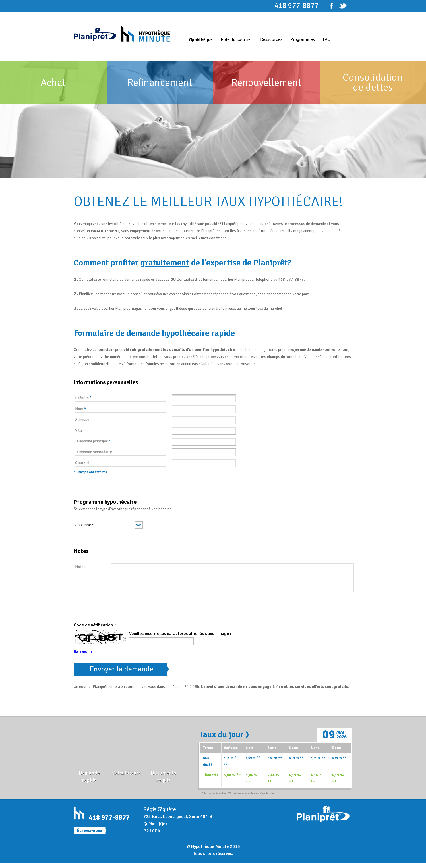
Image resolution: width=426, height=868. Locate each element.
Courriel (82, 463)
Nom (81, 409)
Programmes (303, 39)
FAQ (327, 39)
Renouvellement (266, 83)
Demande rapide (89, 781)
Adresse (82, 420)
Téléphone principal (93, 441)
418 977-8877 (109, 823)
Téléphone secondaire (94, 452)
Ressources (271, 39)
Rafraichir (83, 657)
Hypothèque (201, 39)
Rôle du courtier (236, 39)
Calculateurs (126, 778)
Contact (197, 40)
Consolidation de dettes (373, 82)
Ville (79, 430)
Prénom (83, 398)
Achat (53, 83)
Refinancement (160, 83)
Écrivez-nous (90, 836)
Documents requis (163, 781)
